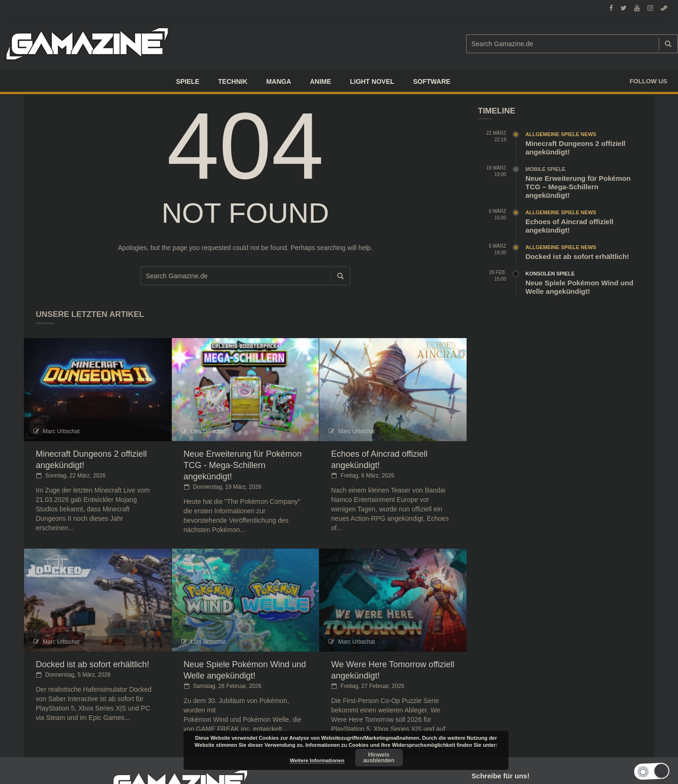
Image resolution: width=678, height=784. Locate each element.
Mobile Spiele (545, 169)
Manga (278, 81)
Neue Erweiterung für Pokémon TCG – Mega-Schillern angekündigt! (578, 187)
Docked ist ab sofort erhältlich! (93, 664)
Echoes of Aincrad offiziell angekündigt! (569, 226)
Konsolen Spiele (550, 274)
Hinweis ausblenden (379, 758)
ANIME (320, 81)
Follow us (648, 81)
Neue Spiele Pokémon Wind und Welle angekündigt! (579, 287)
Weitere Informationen (317, 760)
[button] (648, 771)
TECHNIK (233, 81)
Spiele (188, 81)
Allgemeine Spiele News (561, 134)
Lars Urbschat (208, 431)
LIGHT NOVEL (372, 81)
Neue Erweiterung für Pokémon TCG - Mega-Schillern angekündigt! (243, 465)
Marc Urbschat (61, 431)
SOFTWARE (432, 81)
